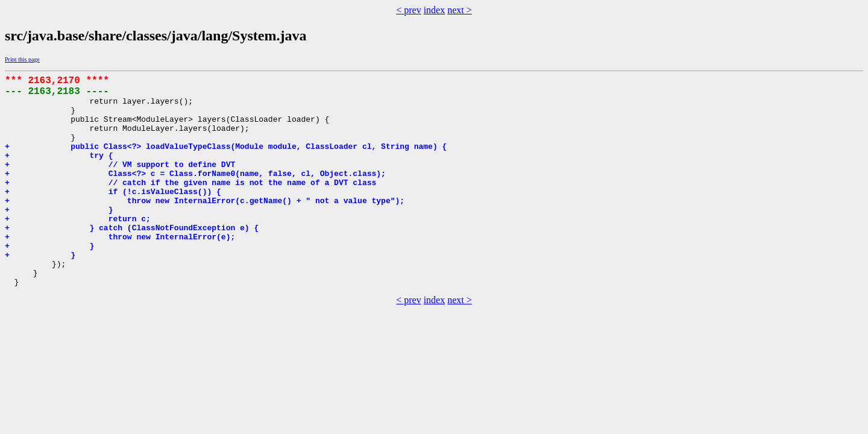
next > (460, 10)
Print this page (22, 59)
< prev (408, 10)
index (435, 10)
